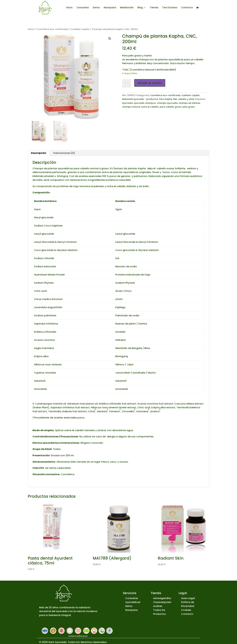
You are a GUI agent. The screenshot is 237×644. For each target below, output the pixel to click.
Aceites (158, 606)
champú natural (131, 107)
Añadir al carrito (150, 83)
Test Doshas (170, 8)
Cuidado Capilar (80, 29)
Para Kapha (166, 99)
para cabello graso (171, 107)
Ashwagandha (162, 598)
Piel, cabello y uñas (184, 99)
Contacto (187, 8)
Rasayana (110, 8)
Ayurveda (127, 103)
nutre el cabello (150, 107)
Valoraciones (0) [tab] (64, 153)
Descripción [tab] (39, 153)
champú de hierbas (189, 103)
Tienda (154, 8)
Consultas (83, 8)
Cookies (186, 610)
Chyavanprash (162, 602)
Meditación (127, 8)
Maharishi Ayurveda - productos (140, 99)
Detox (96, 8)
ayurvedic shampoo (145, 103)
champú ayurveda (167, 103)
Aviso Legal (188, 598)
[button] (110, 39)
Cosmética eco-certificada (52, 29)
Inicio (69, 8)
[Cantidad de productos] (127, 83)
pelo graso (189, 107)
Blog (140, 8)
